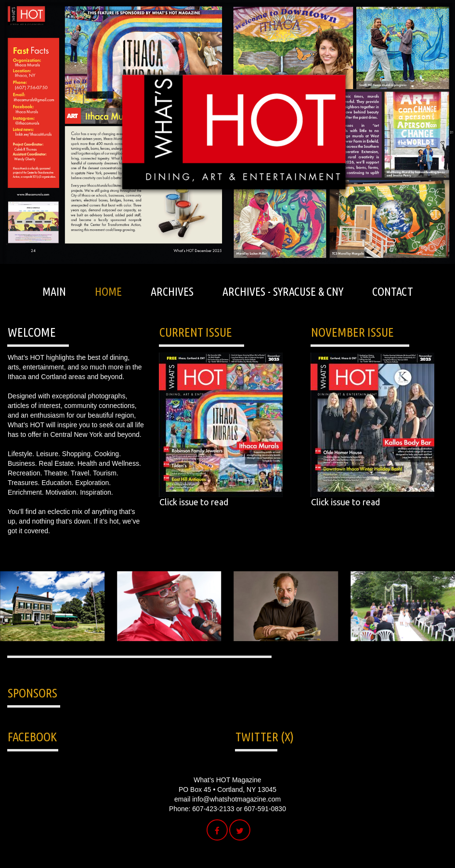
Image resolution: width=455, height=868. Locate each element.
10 (250, 652)
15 (305, 652)
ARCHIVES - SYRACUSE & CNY (283, 292)
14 (294, 652)
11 (261, 652)
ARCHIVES (172, 292)
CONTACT (393, 292)
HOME (108, 292)
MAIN (54, 292)
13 (283, 652)
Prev (214, 228)
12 (272, 652)
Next (241, 228)
